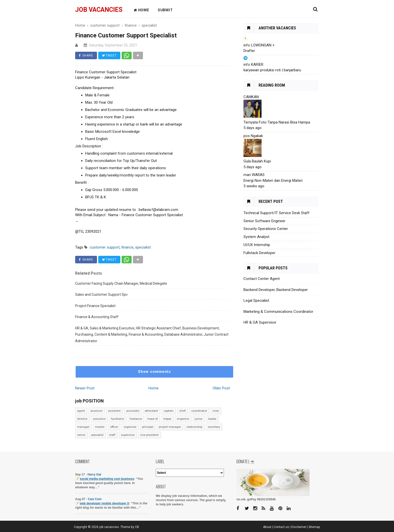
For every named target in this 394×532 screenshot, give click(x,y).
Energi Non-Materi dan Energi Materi (273, 181)
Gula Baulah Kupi (257, 161)
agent (81, 411)
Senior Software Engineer (264, 221)
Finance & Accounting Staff (97, 317)
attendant (151, 411)
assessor (96, 411)
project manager (170, 427)
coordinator (199, 411)
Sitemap (314, 527)
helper (167, 419)
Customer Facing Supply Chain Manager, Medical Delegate (121, 283)
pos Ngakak (253, 136)
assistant (114, 411)
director (82, 419)
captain (169, 411)
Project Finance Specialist (95, 306)
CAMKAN (251, 97)
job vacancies (99, 10)
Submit (165, 10)
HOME (141, 10)
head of (153, 419)
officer (114, 427)
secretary (214, 427)
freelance (136, 419)
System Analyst (256, 237)
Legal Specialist (256, 301)
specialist (97, 435)
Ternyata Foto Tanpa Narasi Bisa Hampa (277, 122)
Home (154, 388)
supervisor (128, 435)
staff (112, 435)
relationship (194, 427)
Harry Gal (94, 475)
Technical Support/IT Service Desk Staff (277, 213)
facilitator (118, 419)
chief (182, 411)
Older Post (221, 388)
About (267, 527)
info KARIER (253, 65)
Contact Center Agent (262, 279)
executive (99, 419)
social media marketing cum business (107, 479)
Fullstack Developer (259, 253)
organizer (130, 427)
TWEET (109, 55)
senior (81, 435)
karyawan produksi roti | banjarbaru (272, 70)
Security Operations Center (266, 229)
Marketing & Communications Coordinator (278, 312)
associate (133, 411)
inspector (183, 419)
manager (83, 427)
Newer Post (85, 388)
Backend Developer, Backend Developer (276, 290)
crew (216, 411)
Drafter (249, 51)
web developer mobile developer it (104, 503)
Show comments (154, 372)
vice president (149, 435)
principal (148, 427)
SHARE (86, 55)
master (100, 427)
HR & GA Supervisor (260, 322)
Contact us (281, 527)
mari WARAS (254, 175)
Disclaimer (299, 527)
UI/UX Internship (257, 245)
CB (137, 527)
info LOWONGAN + (259, 45)
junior (199, 419)
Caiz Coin (95, 499)
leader (212, 419)
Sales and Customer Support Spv (101, 294)
